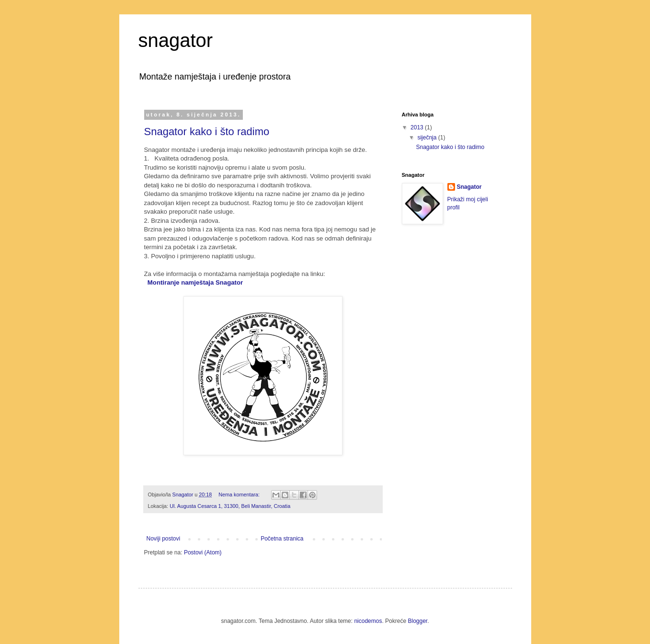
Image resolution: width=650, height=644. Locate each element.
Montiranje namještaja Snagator (195, 282)
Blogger (417, 621)
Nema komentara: (240, 494)
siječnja (428, 138)
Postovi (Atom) (203, 552)
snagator (176, 40)
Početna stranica (282, 539)
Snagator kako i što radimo (207, 132)
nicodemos (368, 621)
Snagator (469, 187)
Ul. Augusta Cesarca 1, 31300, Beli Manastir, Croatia (230, 506)
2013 (418, 127)
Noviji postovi (164, 539)
